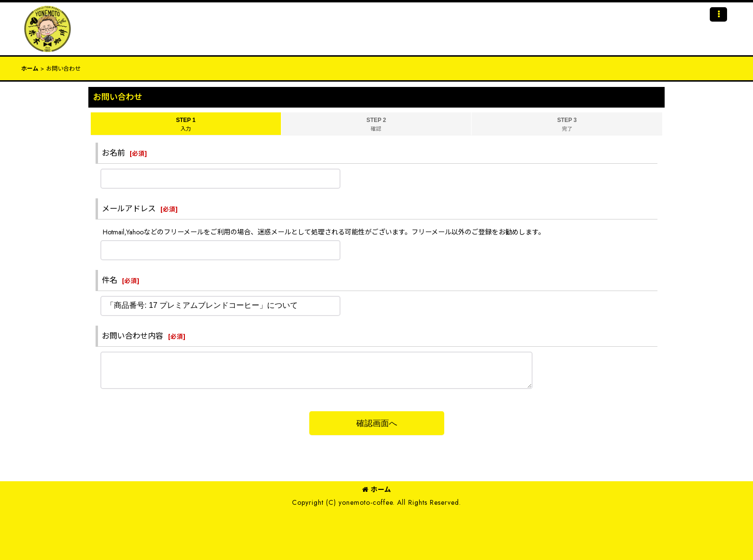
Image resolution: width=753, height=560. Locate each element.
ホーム (376, 489)
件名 (109, 280)
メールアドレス (129, 209)
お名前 (113, 153)
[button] (718, 14)
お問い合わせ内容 (133, 336)
